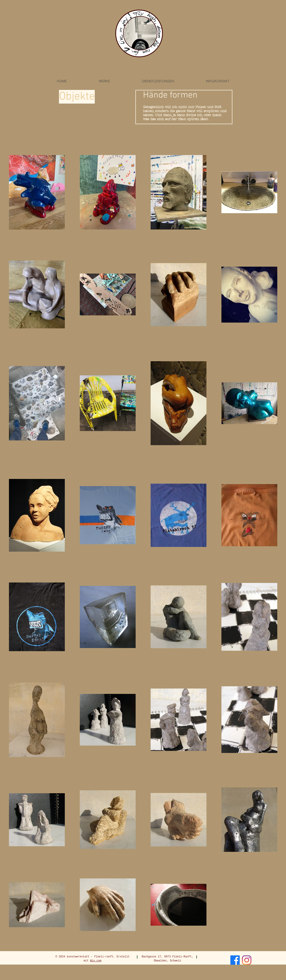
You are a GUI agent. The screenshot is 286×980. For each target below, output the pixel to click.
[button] (104, 81)
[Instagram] (247, 960)
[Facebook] (235, 960)
